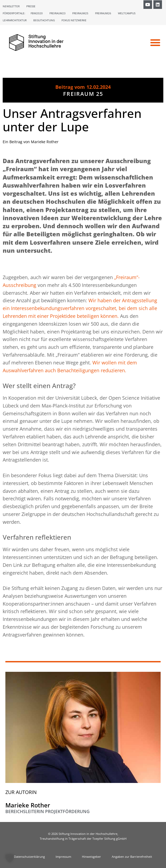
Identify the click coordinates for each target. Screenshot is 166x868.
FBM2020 (37, 13)
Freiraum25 (80, 13)
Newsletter (11, 6)
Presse (31, 6)
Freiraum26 (103, 13)
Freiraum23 (57, 13)
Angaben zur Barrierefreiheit (132, 857)
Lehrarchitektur (15, 20)
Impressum (63, 857)
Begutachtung (44, 20)
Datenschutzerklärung (29, 857)
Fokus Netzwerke (74, 20)
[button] (155, 43)
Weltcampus (127, 13)
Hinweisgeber (91, 857)
